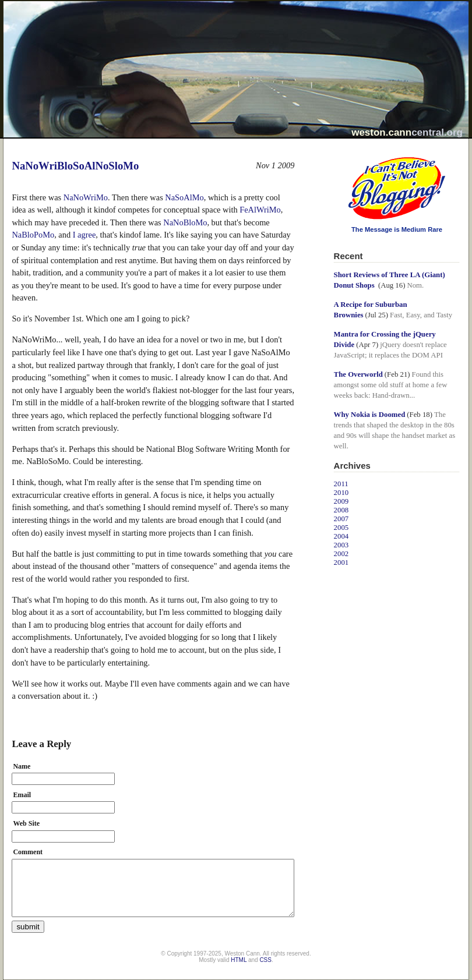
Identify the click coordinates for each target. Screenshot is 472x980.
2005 (341, 528)
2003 (341, 545)
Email (22, 795)
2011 (341, 484)
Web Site (26, 823)
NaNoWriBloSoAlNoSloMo (75, 166)
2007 (341, 519)
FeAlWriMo (260, 210)
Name (22, 766)
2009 (341, 501)
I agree (84, 235)
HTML (239, 960)
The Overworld (358, 374)
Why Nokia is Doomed (370, 415)
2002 (341, 554)
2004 (341, 536)
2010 (341, 493)
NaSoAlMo (184, 197)
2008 (341, 510)
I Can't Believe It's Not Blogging (334, 153)
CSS (265, 960)
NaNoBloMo (185, 222)
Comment (28, 852)
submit (28, 927)
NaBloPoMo (33, 235)
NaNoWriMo (86, 197)
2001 (341, 562)
